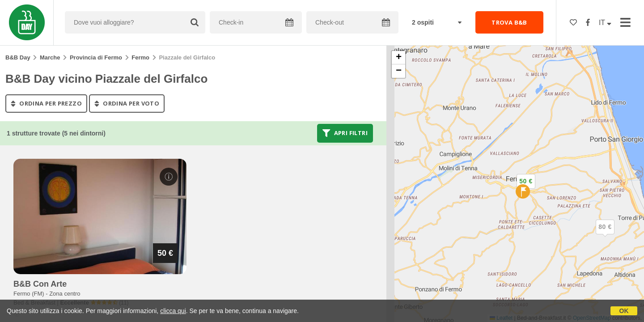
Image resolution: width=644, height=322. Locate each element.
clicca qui (173, 311)
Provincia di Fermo (96, 57)
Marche (50, 57)
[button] (605, 234)
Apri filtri (345, 133)
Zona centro (65, 294)
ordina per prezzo (46, 103)
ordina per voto (127, 103)
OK (624, 311)
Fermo (140, 57)
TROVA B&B (509, 22)
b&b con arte (40, 284)
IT (605, 23)
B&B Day (18, 57)
